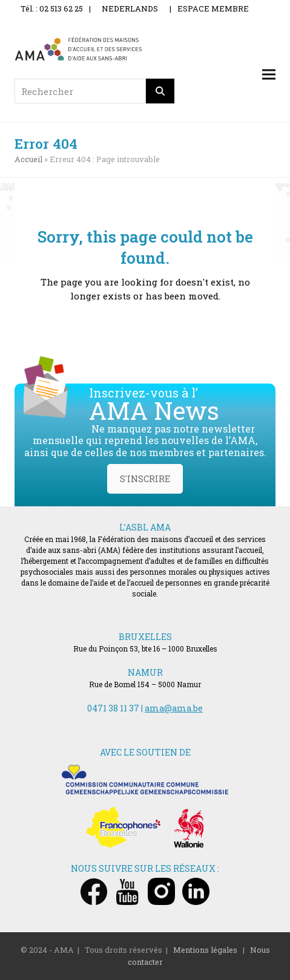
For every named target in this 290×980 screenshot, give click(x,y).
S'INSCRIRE (145, 479)
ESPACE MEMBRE (213, 8)
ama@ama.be (174, 708)
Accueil (28, 159)
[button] (269, 75)
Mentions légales (205, 950)
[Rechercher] (160, 91)
